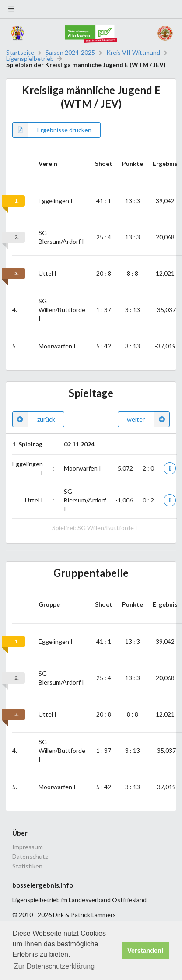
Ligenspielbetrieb (30, 59)
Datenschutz (30, 856)
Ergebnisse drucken (52, 130)
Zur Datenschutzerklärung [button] (54, 966)
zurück (34, 419)
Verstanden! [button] (145, 951)
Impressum (28, 847)
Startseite (20, 53)
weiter (148, 419)
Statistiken (27, 866)
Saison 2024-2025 (70, 53)
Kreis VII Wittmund (133, 53)
